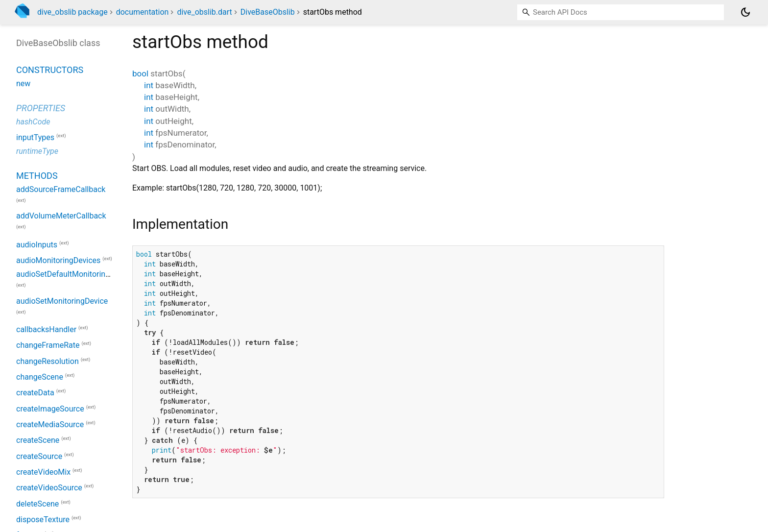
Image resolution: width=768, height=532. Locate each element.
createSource (39, 456)
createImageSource (50, 409)
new (23, 84)
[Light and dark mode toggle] (745, 12)
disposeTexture (43, 520)
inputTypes (35, 137)
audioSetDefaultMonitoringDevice (75, 274)
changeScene (40, 377)
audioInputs (37, 245)
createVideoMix (43, 472)
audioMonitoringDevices (58, 260)
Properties (41, 108)
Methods (37, 176)
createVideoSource (49, 488)
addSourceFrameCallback (61, 189)
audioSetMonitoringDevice (62, 301)
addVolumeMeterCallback (61, 216)
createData (35, 393)
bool (140, 73)
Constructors (50, 70)
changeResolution (48, 361)
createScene (38, 441)
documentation (143, 12)
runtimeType (37, 151)
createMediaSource (50, 424)
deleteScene (37, 504)
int (149, 85)
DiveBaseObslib (268, 12)
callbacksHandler (46, 329)
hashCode (33, 122)
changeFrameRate (48, 346)
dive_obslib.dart (204, 12)
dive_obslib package (72, 12)
